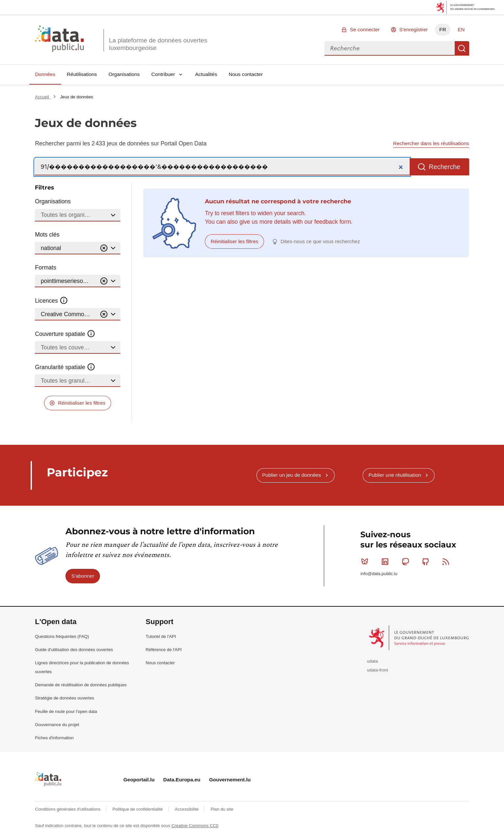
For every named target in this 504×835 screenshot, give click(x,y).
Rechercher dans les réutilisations (431, 143)
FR (443, 29)
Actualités (206, 74)
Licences (51, 301)
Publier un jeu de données (291, 475)
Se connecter (365, 29)
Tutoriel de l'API (161, 636)
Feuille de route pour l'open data (66, 711)
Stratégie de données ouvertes (64, 698)
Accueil (42, 97)
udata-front (377, 670)
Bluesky (366, 562)
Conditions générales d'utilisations (68, 809)
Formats (46, 267)
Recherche (462, 48)
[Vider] (104, 248)
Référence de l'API (164, 650)
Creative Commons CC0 (195, 826)
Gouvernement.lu (230, 780)
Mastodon (407, 562)
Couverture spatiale (65, 334)
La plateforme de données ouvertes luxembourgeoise (158, 44)
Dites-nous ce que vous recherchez (320, 241)
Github (427, 562)
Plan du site (222, 809)
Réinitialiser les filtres (82, 403)
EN (461, 29)
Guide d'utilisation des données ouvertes (74, 650)
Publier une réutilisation (395, 475)
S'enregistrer (413, 29)
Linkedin (386, 562)
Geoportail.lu (139, 780)
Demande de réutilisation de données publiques (81, 685)
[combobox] (390, 48)
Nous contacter (246, 74)
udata (372, 661)
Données (45, 74)
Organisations (124, 74)
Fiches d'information (54, 738)
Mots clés (47, 235)
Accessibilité (187, 809)
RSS (447, 562)
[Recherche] (222, 167)
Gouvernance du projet (57, 725)
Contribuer (163, 74)
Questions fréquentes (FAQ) (62, 636)
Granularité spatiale (65, 367)
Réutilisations (82, 74)
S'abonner (83, 576)
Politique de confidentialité (138, 809)
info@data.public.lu (379, 574)
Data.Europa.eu (182, 780)
